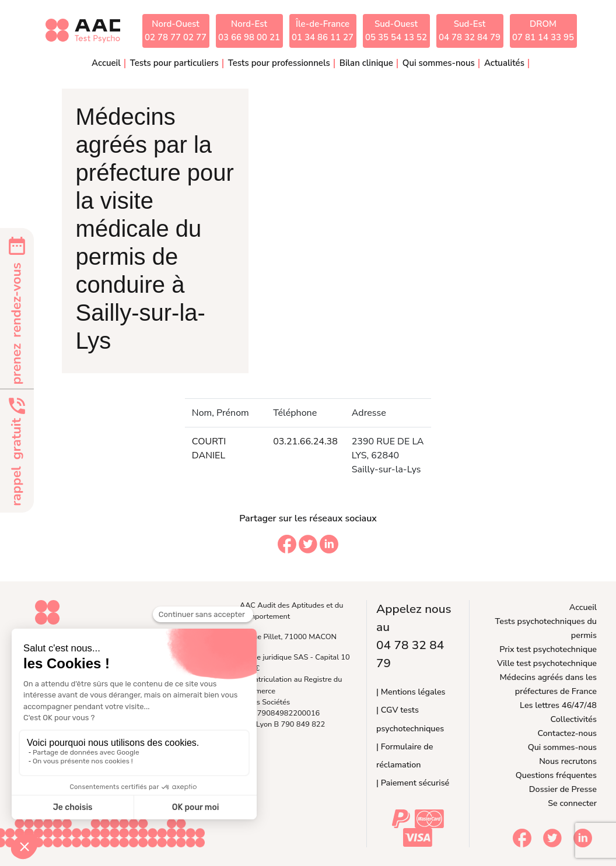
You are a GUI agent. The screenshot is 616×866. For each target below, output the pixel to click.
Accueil (106, 63)
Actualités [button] (504, 63)
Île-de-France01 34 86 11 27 (323, 31)
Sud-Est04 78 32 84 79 (470, 31)
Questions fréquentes (556, 775)
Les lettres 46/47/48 (558, 705)
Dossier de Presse (563, 789)
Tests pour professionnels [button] (279, 63)
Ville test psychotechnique (547, 663)
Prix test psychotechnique (548, 649)
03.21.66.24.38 (305, 441)
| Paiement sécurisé (413, 783)
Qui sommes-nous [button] (439, 63)
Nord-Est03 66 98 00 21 (249, 31)
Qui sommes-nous (562, 747)
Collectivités (574, 719)
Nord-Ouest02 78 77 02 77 (176, 31)
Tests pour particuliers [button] (174, 63)
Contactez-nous (567, 733)
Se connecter (572, 803)
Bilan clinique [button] (366, 63)
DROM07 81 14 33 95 (543, 31)
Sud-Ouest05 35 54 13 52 (396, 31)
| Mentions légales (411, 692)
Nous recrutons (568, 761)
